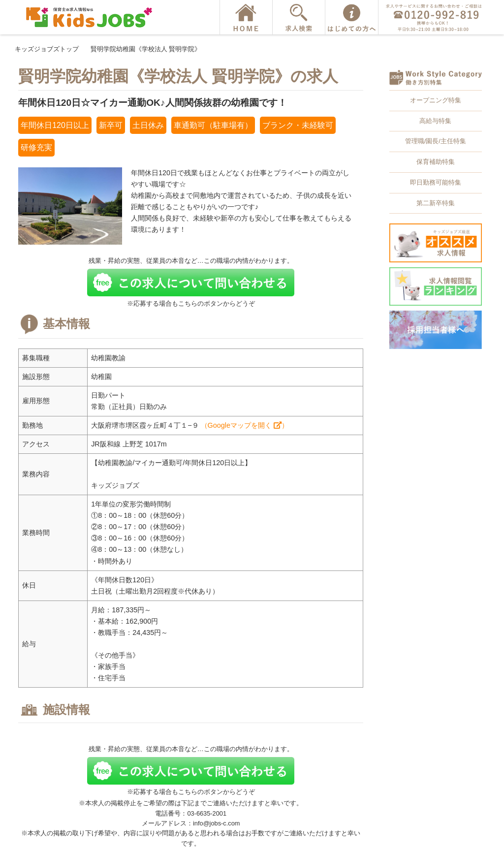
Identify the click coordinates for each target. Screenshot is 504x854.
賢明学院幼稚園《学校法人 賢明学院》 (146, 49)
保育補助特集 (436, 162)
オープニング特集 (436, 100)
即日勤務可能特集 (436, 182)
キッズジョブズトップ (47, 49)
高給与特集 (435, 121)
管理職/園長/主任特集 (436, 141)
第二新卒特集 (436, 203)
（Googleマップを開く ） (245, 425)
